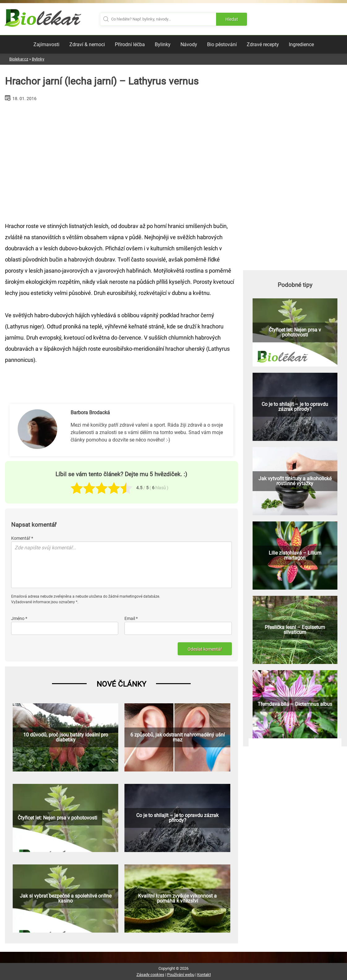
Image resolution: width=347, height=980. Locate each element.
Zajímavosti (46, 44)
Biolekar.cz (19, 59)
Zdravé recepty (263, 44)
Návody (189, 44)
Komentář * (22, 538)
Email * (131, 618)
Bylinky (163, 44)
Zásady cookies (150, 975)
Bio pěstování (222, 44)
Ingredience (301, 44)
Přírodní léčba (130, 44)
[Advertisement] (121, 159)
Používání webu (181, 975)
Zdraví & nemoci (87, 44)
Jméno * (19, 618)
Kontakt (204, 975)
